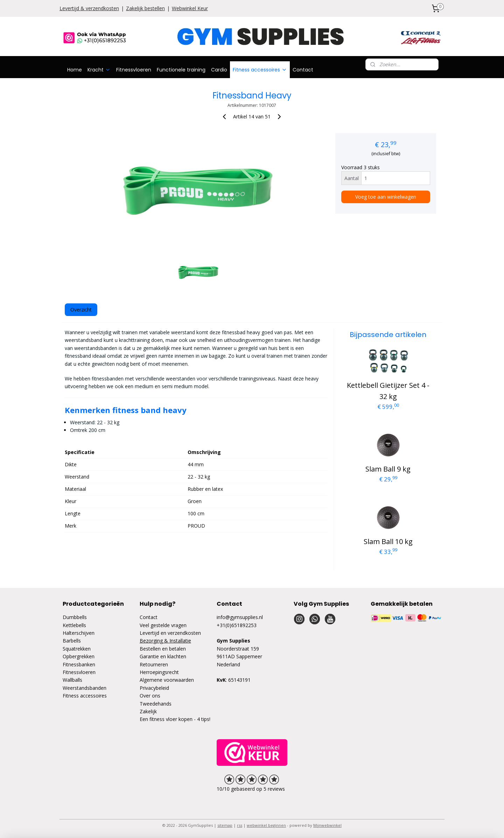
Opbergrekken (79, 656)
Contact (303, 70)
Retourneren (154, 664)
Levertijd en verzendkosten (170, 633)
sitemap (225, 825)
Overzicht (81, 310)
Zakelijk (148, 711)
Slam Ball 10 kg (388, 541)
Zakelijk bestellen (145, 8)
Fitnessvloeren (134, 70)
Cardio (219, 70)
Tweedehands (156, 704)
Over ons (150, 696)
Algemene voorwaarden (167, 680)
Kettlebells (74, 625)
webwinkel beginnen (266, 825)
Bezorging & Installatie (165, 641)
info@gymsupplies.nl (240, 617)
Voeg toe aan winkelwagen (386, 197)
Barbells (72, 641)
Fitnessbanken (79, 664)
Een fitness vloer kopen (166, 719)
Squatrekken (77, 649)
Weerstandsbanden (85, 688)
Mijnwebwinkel (327, 825)
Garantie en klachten (163, 656)
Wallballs (72, 680)
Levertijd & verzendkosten (89, 8)
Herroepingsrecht (159, 672)
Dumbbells (75, 617)
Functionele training (181, 70)
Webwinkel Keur (190, 8)
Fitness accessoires (260, 70)
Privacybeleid (154, 688)
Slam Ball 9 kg (388, 469)
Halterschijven (79, 633)
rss (240, 825)
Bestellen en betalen (163, 649)
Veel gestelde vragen (163, 625)
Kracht (99, 70)
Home (75, 70)
